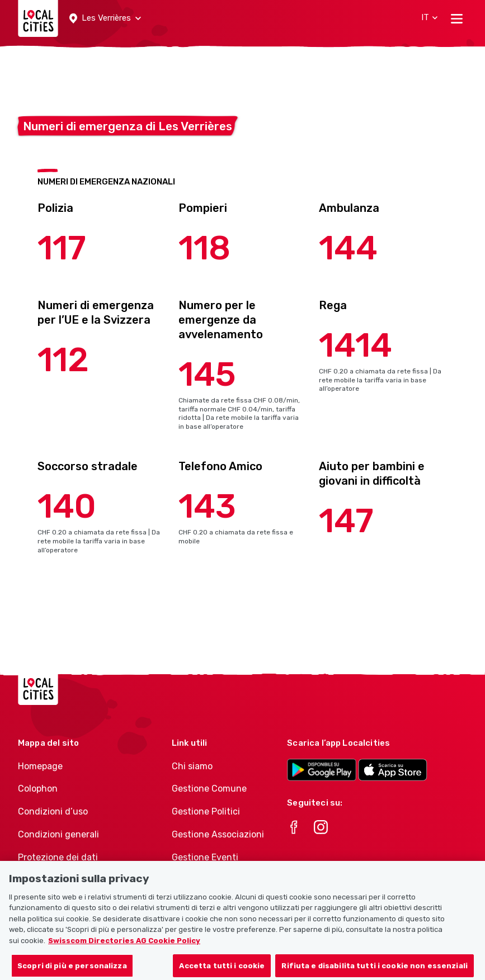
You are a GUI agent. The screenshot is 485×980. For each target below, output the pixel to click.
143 (207, 506)
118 (204, 248)
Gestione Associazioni (218, 834)
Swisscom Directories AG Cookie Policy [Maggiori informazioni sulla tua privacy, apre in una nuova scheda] (124, 950)
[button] (105, 18)
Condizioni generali (58, 834)
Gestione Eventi (205, 857)
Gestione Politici (206, 811)
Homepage (40, 766)
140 (67, 506)
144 (348, 248)
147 (346, 521)
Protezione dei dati (58, 857)
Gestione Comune (209, 789)
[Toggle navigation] (457, 18)
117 (62, 248)
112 (63, 360)
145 (207, 374)
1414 (355, 345)
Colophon (38, 789)
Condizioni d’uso (53, 811)
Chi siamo (192, 766)
